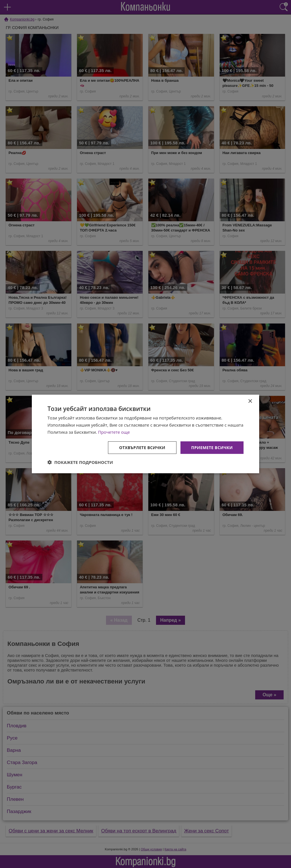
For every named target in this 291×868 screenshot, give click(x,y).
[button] (80, 462)
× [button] (250, 401)
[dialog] (145, 434)
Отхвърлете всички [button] (142, 447)
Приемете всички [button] (212, 447)
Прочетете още (114, 432)
